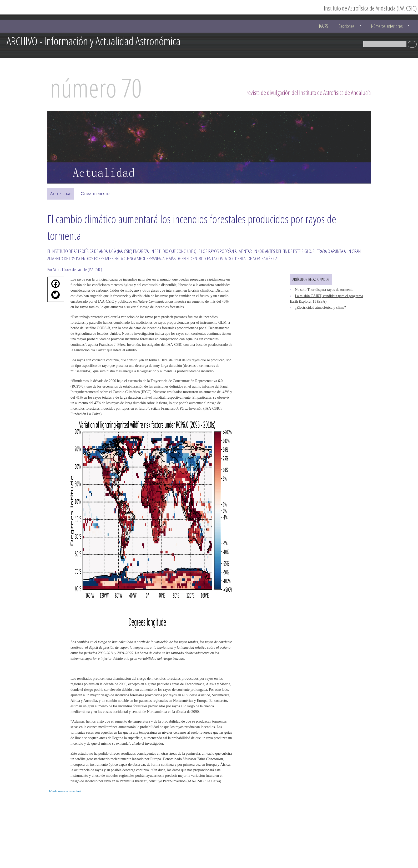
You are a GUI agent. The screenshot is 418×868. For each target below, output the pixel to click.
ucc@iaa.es (339, 834)
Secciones (348, 26)
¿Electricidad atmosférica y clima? (320, 308)
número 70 (96, 88)
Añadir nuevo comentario (66, 791)
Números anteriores (388, 26)
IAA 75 (324, 26)
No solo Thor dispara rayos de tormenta (324, 290)
